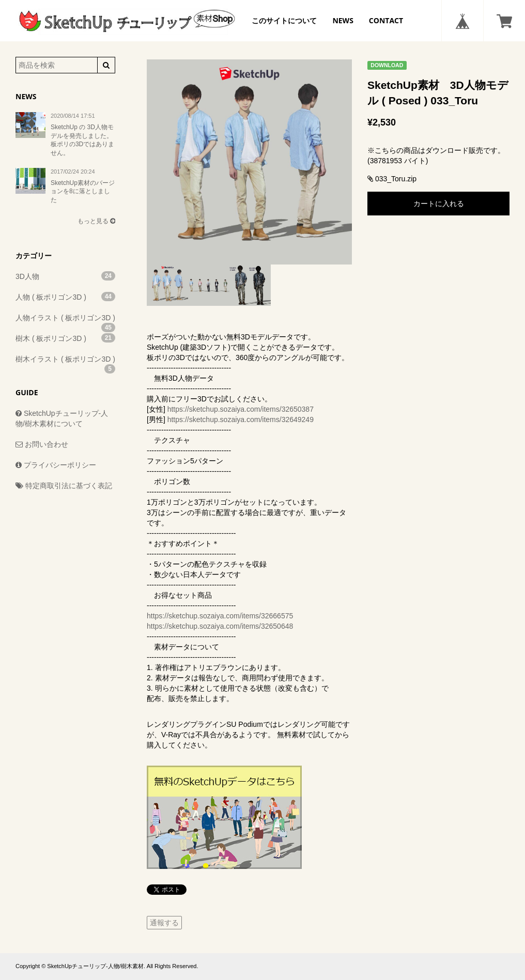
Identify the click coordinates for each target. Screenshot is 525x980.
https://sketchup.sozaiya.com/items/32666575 (220, 616)
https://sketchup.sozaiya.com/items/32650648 (220, 626)
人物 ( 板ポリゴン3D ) (65, 297)
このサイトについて (284, 20)
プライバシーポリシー (56, 465)
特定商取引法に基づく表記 (64, 486)
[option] (249, 162)
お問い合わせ (42, 444)
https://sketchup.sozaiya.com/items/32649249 (241, 419)
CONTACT (386, 20)
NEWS (343, 20)
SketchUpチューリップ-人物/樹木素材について (62, 418)
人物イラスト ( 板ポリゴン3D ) (65, 321)
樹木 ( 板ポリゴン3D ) (65, 338)
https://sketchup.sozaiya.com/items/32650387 (241, 409)
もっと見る (96, 221)
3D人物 (65, 276)
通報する (164, 923)
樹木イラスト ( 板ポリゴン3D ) (65, 362)
